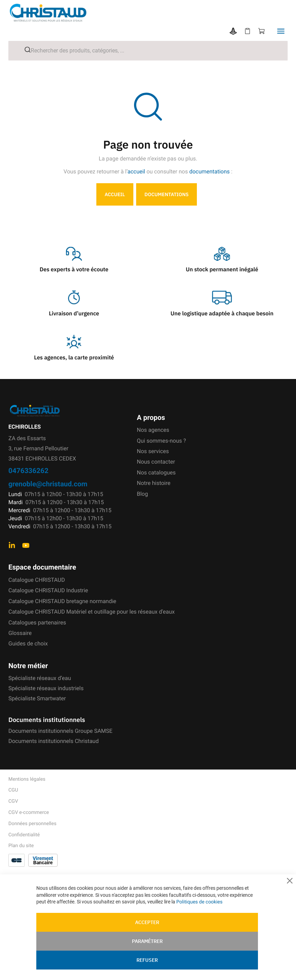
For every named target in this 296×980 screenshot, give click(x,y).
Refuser (147, 960)
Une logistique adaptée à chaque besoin (222, 314)
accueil (136, 171)
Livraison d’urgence (74, 314)
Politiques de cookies (199, 902)
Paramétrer (147, 941)
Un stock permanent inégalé (222, 270)
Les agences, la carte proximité (74, 358)
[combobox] (148, 51)
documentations (209, 171)
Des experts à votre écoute (74, 270)
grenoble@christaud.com (48, 484)
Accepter (147, 922)
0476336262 (28, 470)
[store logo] (54, 13)
